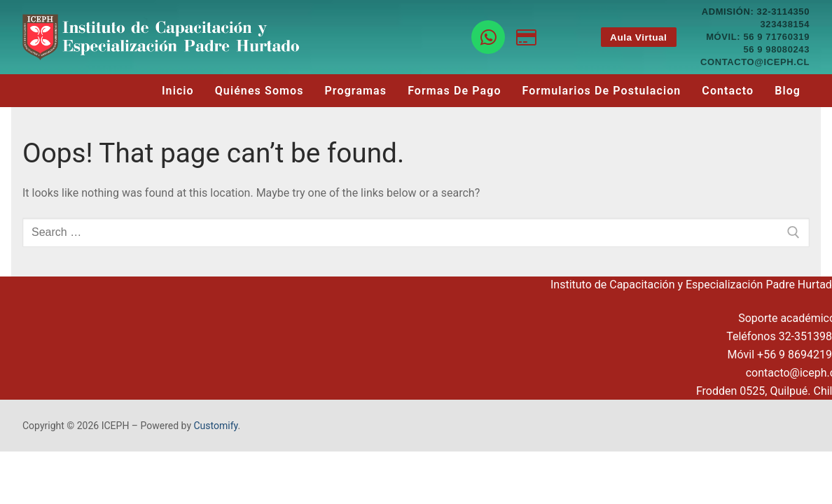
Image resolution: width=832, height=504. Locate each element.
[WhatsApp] (488, 37)
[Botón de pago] (526, 37)
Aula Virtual (638, 37)
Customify (216, 426)
